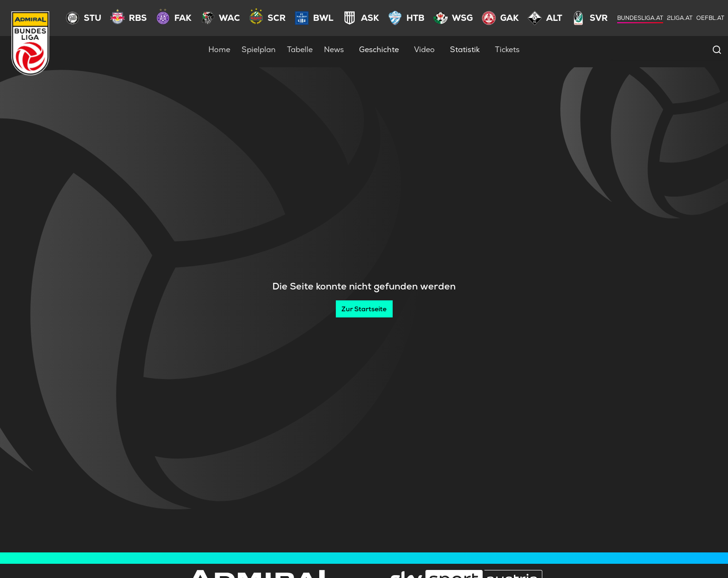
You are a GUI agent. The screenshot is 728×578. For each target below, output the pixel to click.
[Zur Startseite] (364, 309)
